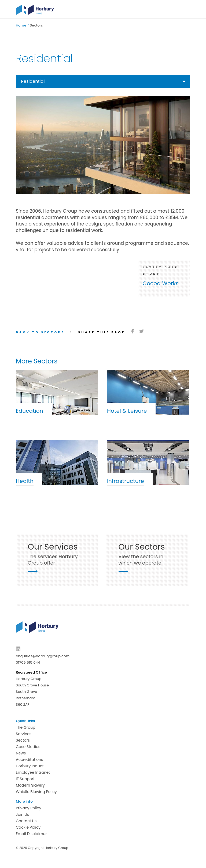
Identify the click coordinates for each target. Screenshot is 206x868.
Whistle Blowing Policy (36, 792)
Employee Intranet (33, 772)
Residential (33, 81)
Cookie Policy (28, 827)
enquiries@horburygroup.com (43, 656)
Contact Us (26, 821)
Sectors (23, 740)
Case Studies (28, 747)
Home (21, 25)
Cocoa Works (161, 283)
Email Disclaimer (31, 834)
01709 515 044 (28, 662)
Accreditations (30, 760)
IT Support (25, 779)
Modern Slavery (30, 785)
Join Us (22, 814)
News (21, 753)
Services (24, 734)
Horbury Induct (30, 766)
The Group (25, 727)
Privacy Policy (29, 808)
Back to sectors (40, 332)
